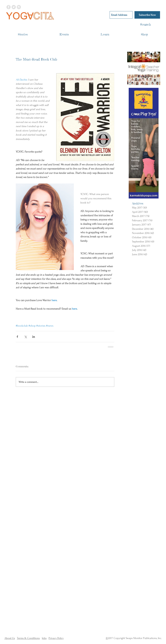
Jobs (44, 638)
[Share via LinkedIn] (34, 337)
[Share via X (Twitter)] (25, 337)
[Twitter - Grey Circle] (14, 7)
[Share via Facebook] (17, 337)
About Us (10, 638)
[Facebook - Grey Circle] (9, 7)
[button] (23, 34)
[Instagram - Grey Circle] (19, 7)
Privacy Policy (56, 638)
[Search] (139, 24)
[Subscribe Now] (147, 15)
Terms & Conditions (28, 638)
